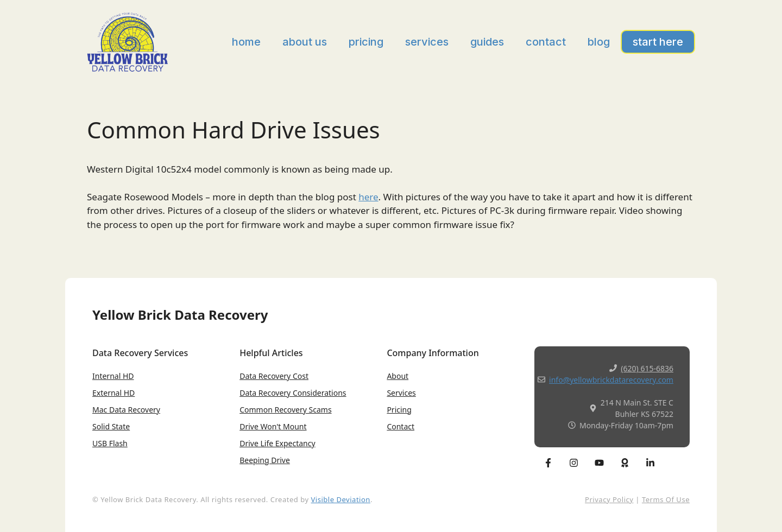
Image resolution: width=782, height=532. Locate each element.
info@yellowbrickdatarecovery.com (611, 380)
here (368, 197)
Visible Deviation (341, 499)
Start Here (658, 42)
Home (246, 42)
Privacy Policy (609, 499)
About (398, 376)
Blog (599, 42)
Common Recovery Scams (285, 410)
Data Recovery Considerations (293, 393)
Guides (487, 42)
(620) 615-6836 (647, 368)
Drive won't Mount (273, 426)
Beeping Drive (265, 460)
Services (427, 42)
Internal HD (113, 376)
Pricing (366, 42)
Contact (546, 42)
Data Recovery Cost (274, 376)
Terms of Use (666, 499)
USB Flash (110, 443)
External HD (113, 393)
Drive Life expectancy (277, 443)
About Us (305, 42)
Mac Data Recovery (126, 410)
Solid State (111, 426)
